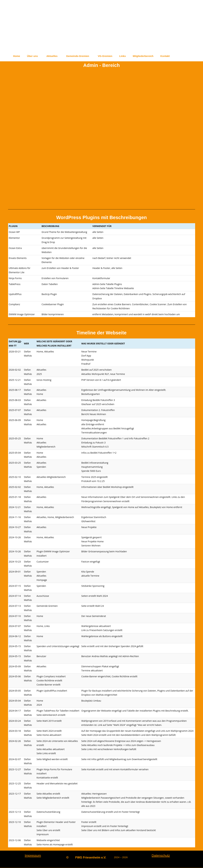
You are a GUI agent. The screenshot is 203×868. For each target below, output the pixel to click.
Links (131, 56)
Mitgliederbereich (153, 56)
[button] (35, 56)
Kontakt (177, 56)
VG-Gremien (112, 56)
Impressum (33, 856)
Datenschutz (161, 856)
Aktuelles (55, 56)
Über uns (34, 56)
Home (17, 56)
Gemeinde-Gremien (83, 56)
